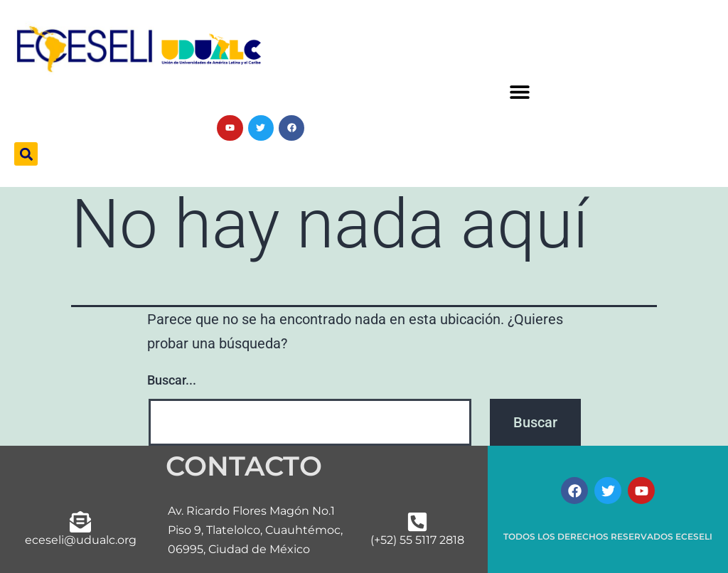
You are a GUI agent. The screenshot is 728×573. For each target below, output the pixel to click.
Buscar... (172, 380)
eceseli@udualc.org (81, 540)
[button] (519, 92)
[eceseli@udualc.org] (80, 522)
